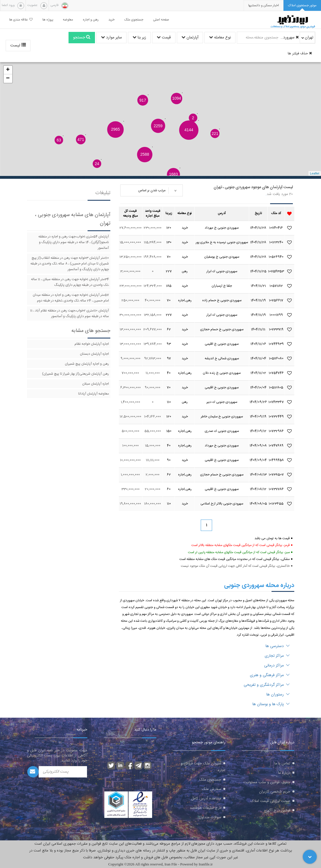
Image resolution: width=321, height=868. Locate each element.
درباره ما (284, 773)
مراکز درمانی (277, 666)
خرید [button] (111, 20)
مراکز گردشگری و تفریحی (267, 685)
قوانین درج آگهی (277, 810)
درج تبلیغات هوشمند (205, 808)
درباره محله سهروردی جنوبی (259, 585)
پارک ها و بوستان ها (271, 704)
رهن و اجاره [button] (91, 20)
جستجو (82, 38)
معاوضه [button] (68, 20)
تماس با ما (282, 764)
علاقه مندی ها (21, 20)
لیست (18, 46)
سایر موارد (111, 38)
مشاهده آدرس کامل (206, 799)
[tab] (302, 6)
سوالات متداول (210, 817)
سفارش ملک (212, 789)
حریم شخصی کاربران (275, 792)
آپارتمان (190, 38)
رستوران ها (278, 695)
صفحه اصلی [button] (161, 20)
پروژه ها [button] (48, 20)
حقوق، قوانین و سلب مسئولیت (267, 782)
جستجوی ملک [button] (134, 20)
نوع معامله (220, 38)
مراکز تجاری (277, 656)
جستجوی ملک (210, 780)
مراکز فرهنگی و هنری (270, 675)
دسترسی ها (278, 646)
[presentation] (264, 6)
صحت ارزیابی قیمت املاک (270, 801)
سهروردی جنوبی (289, 38)
